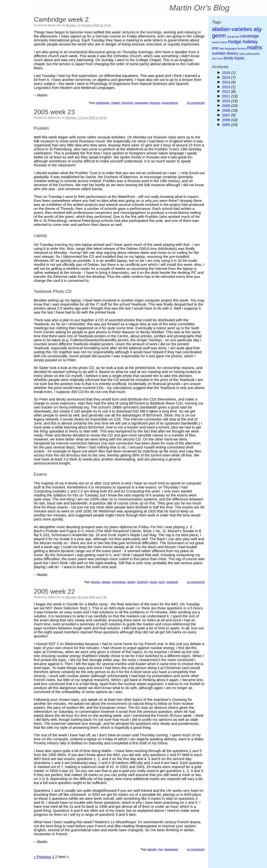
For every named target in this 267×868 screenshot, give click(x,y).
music (153, 582)
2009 (227, 106)
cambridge (103, 103)
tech (162, 582)
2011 (227, 96)
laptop (131, 582)
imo (161, 849)
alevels (95, 582)
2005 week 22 (54, 591)
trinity (229, 58)
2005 (227, 125)
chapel (115, 103)
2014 (227, 82)
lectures (155, 103)
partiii (249, 54)
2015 (227, 77)
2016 (227, 73)
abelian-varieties (232, 29)
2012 (227, 91)
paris (242, 54)
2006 (227, 120)
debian (106, 582)
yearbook (172, 582)
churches (127, 103)
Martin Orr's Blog (199, 8)
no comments (196, 103)
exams (216, 42)
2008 (227, 110)
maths (254, 48)
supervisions (170, 103)
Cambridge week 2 (61, 19)
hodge (235, 42)
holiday (250, 42)
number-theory (225, 53)
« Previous (42, 857)
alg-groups (233, 37)
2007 (227, 115)
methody (142, 582)
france (224, 42)
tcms (220, 59)
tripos (239, 58)
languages (141, 103)
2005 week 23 (54, 112)
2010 (227, 101)
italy (222, 49)
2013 (227, 87)
